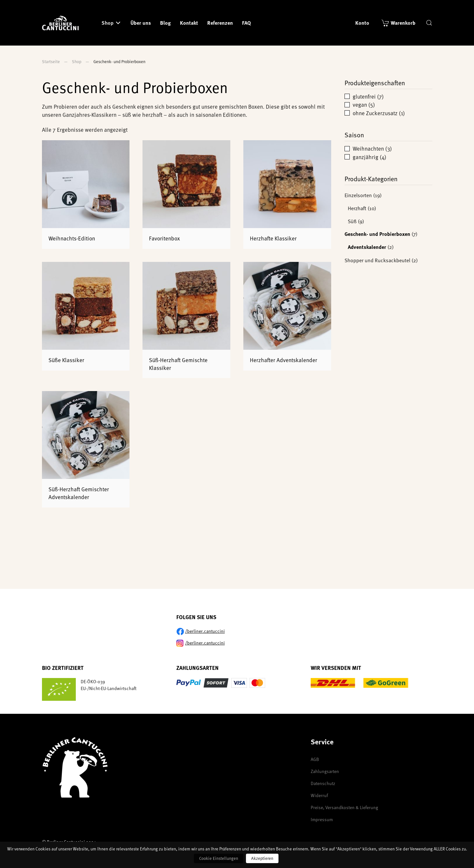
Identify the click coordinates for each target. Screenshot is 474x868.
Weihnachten (368, 148)
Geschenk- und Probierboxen (377, 234)
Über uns (141, 23)
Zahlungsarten (325, 771)
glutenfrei (364, 96)
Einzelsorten (358, 195)
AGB (315, 759)
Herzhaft (357, 208)
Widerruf (319, 795)
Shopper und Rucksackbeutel (377, 260)
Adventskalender (367, 247)
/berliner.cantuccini (205, 631)
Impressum (322, 819)
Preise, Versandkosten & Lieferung (344, 807)
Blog (165, 23)
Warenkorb (403, 23)
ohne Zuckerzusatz (375, 113)
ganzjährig (366, 157)
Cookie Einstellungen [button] (219, 858)
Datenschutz (323, 783)
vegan (360, 104)
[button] (429, 23)
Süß (352, 221)
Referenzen (220, 23)
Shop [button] (108, 23)
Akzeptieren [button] (262, 858)
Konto (362, 23)
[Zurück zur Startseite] (61, 23)
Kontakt (189, 23)
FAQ (246, 23)
